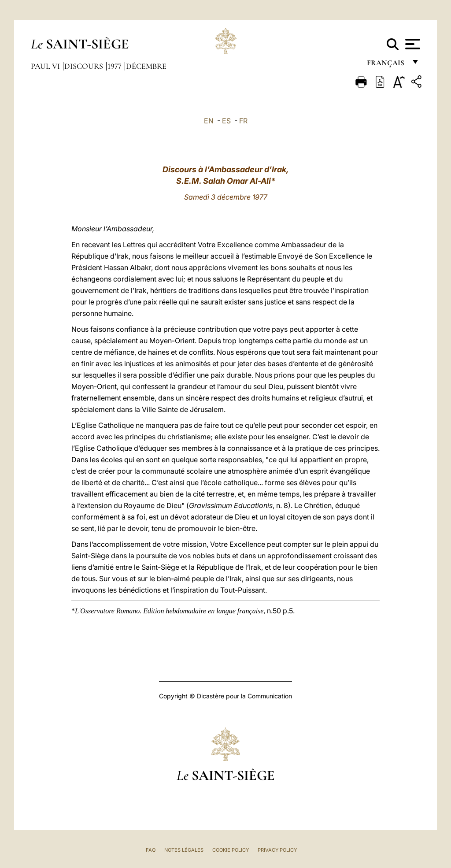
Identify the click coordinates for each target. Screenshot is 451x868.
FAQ (151, 850)
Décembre (146, 66)
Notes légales (184, 850)
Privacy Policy (277, 850)
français (386, 65)
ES (226, 121)
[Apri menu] (412, 44)
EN (209, 121)
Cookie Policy (231, 850)
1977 (115, 66)
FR (243, 121)
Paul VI (46, 66)
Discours (85, 66)
